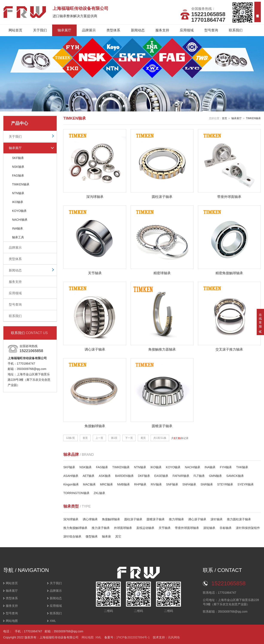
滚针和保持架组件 (248, 528)
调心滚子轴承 (197, 519)
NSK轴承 (18, 167)
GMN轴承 (216, 476)
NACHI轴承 (20, 220)
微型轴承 (92, 536)
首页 (225, 118)
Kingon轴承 (71, 485)
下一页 (129, 438)
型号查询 (211, 30)
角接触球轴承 (111, 519)
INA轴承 (17, 228)
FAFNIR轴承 (181, 476)
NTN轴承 (18, 193)
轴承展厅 (64, 30)
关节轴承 (165, 528)
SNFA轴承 (189, 485)
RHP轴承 (140, 485)
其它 (118, 536)
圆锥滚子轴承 (156, 519)
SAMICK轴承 (235, 476)
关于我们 (40, 30)
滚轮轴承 (209, 528)
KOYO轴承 (19, 211)
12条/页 (71, 438)
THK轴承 (242, 467)
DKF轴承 (144, 476)
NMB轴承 (124, 485)
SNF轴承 (172, 485)
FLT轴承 (199, 476)
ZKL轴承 (100, 493)
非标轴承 (226, 528)
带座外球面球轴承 (187, 528)
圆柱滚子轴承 (133, 519)
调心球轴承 (90, 519)
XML (53, 621)
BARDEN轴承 (124, 476)
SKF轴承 (18, 158)
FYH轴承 (226, 467)
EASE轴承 (161, 476)
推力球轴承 (176, 519)
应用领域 (187, 30)
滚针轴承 (217, 519)
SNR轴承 (207, 485)
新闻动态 (138, 30)
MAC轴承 (89, 485)
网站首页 (15, 30)
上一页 (99, 438)
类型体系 (113, 30)
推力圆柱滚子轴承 (239, 519)
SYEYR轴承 (245, 485)
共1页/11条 (160, 438)
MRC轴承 (106, 485)
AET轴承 (89, 476)
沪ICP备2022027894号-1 (133, 637)
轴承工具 (18, 237)
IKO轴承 (18, 202)
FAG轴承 (18, 176)
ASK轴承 (105, 476)
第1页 (114, 438)
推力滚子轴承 (101, 528)
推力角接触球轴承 (75, 528)
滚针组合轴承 (72, 536)
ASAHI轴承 (71, 476)
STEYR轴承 (225, 485)
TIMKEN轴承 (21, 184)
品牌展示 (89, 30)
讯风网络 (174, 637)
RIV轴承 (156, 485)
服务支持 (162, 30)
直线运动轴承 (145, 528)
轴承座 (106, 536)
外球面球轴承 (123, 528)
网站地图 (12, 621)
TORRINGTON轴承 (76, 493)
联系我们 (236, 30)
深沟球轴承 (71, 519)
